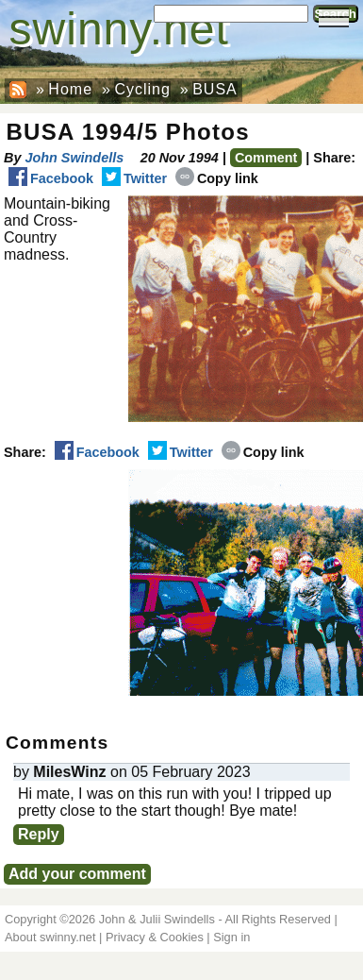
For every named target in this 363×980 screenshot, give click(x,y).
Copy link (217, 178)
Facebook (51, 178)
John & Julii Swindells (157, 919)
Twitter (134, 178)
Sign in (231, 937)
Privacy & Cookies (155, 937)
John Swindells (74, 158)
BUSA (215, 89)
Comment (266, 158)
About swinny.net (50, 937)
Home (70, 89)
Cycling (142, 89)
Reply (39, 834)
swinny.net (119, 29)
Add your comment (77, 874)
